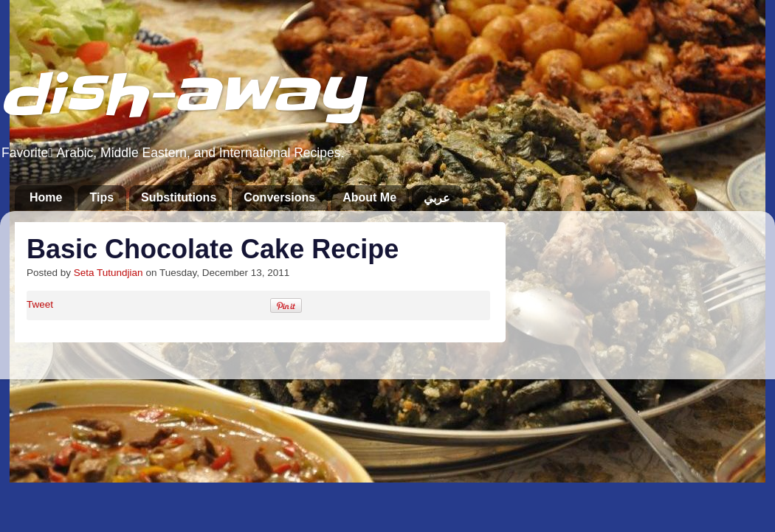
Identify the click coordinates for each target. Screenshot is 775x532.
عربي (437, 198)
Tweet (40, 304)
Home (46, 197)
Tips (101, 197)
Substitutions (179, 197)
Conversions (279, 197)
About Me (369, 197)
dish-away (181, 95)
